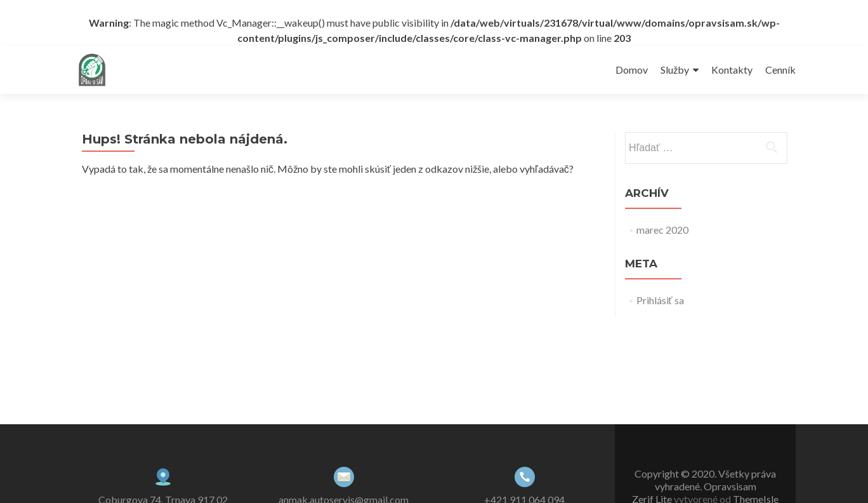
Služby (675, 70)
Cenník (780, 70)
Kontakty (732, 70)
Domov (632, 70)
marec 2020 (662, 230)
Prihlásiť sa (660, 300)
